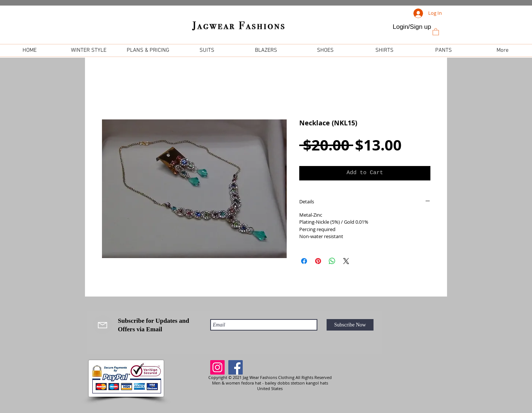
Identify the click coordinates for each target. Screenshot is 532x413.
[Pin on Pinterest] (318, 261)
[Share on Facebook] (304, 261)
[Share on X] (346, 261)
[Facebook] (236, 367)
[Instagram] (217, 367)
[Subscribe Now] (350, 325)
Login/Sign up (412, 27)
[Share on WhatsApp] (332, 261)
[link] (436, 31)
